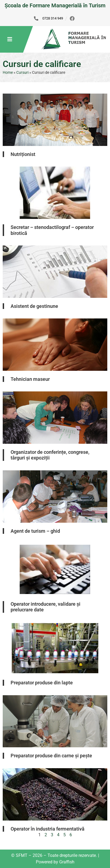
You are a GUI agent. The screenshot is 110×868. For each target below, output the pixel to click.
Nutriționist (23, 154)
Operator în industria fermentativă (48, 829)
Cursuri (22, 72)
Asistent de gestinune (34, 306)
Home (8, 72)
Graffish (67, 862)
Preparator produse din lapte (42, 683)
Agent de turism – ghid (35, 531)
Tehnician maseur (30, 379)
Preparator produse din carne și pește (51, 756)
